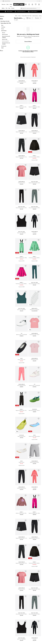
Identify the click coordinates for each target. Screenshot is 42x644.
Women (4, 4)
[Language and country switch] (38, 1)
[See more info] (22, 85)
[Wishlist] (36, 4)
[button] (30, 18)
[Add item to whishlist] (26, 64)
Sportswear (35, 16)
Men (8, 4)
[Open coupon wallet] (26, 4)
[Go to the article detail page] (22, 75)
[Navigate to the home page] (19, 4)
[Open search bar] (21, 8)
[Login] (29, 4)
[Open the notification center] (32, 4)
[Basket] (39, 4)
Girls (19, 16)
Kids (11, 4)
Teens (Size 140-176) (26, 16)
